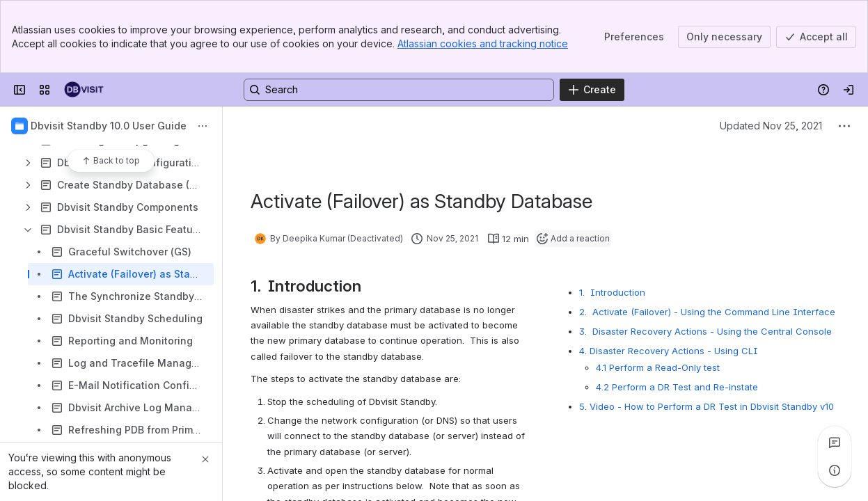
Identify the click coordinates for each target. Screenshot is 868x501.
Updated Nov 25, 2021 (771, 126)
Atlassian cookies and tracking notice (483, 43)
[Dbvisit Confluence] (84, 90)
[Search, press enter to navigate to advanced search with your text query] (399, 90)
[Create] (592, 90)
